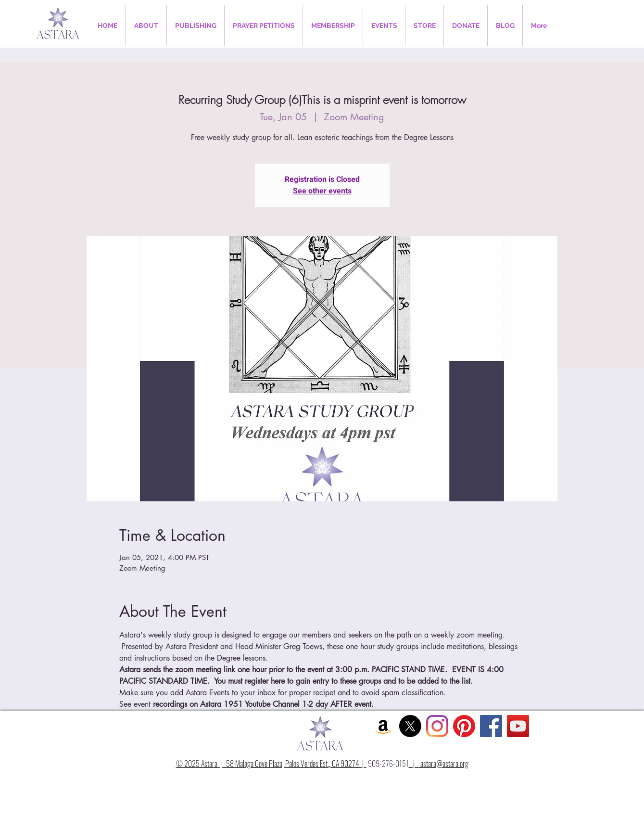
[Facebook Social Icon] (491, 726)
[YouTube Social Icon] (518, 726)
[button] (146, 26)
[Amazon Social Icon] (383, 726)
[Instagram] (437, 726)
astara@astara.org (444, 764)
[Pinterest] (464, 726)
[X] (410, 726)
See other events (322, 191)
